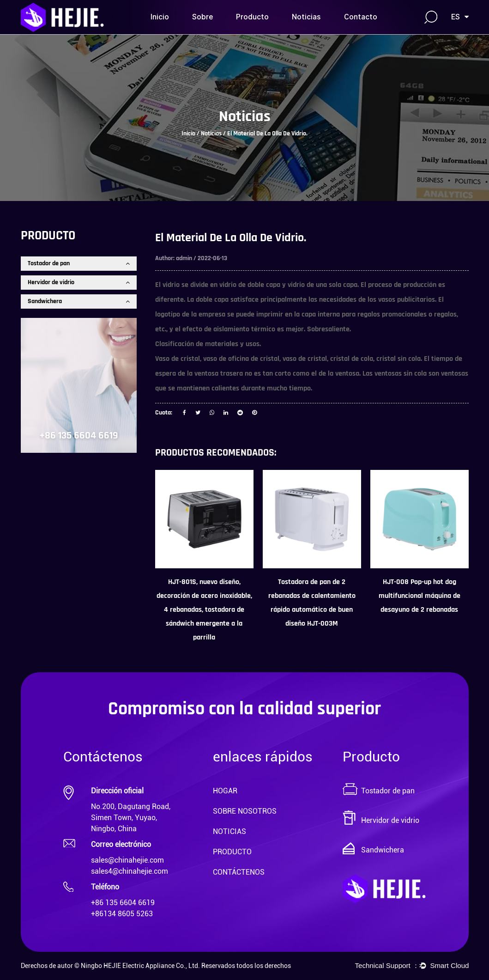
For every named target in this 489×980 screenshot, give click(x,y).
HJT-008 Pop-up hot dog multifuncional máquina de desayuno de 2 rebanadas (420, 596)
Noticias (306, 17)
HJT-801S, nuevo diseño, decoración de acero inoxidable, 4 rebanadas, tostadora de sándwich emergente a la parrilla (204, 610)
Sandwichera (79, 301)
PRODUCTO (232, 852)
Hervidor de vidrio (79, 282)
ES (460, 17)
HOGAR (225, 791)
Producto (252, 17)
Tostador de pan (79, 263)
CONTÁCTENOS (239, 872)
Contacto (361, 17)
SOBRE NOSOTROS (245, 811)
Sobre (202, 17)
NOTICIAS (229, 831)
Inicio (160, 17)
